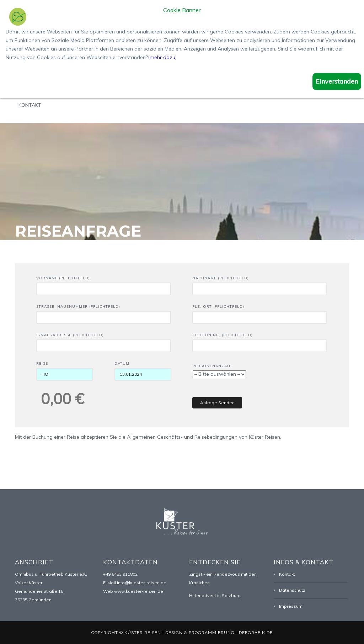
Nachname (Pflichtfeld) (260, 284)
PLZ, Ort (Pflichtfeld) (260, 312)
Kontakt (30, 105)
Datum (143, 369)
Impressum (291, 606)
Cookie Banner (182, 10)
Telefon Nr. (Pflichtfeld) (260, 341)
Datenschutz (292, 590)
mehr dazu (162, 57)
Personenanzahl (219, 370)
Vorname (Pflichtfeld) (104, 284)
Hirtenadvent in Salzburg (215, 595)
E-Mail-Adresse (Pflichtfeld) (104, 341)
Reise (65, 369)
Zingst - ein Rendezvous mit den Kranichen (223, 578)
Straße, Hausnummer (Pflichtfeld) (104, 312)
